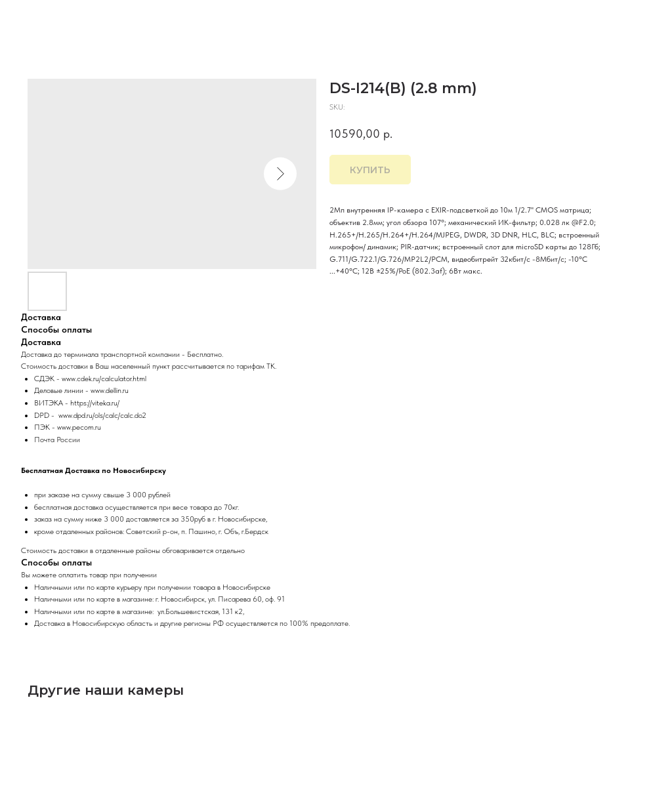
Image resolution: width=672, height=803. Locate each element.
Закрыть (38, 19)
